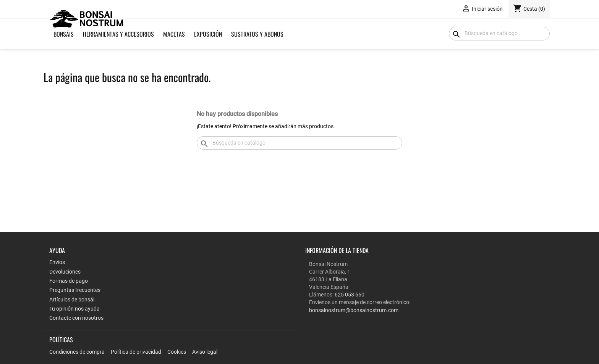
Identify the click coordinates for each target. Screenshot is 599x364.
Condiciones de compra (77, 352)
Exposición (208, 34)
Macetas (174, 34)
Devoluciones (65, 272)
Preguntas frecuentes (75, 290)
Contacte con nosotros (76, 318)
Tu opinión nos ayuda (74, 309)
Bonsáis (64, 34)
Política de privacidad (136, 352)
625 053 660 (350, 295)
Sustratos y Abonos (257, 34)
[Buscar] (499, 34)
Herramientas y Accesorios (118, 34)
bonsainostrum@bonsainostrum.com (354, 310)
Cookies (177, 352)
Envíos (57, 262)
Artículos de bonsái (72, 300)
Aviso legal (205, 352)
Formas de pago (69, 281)
